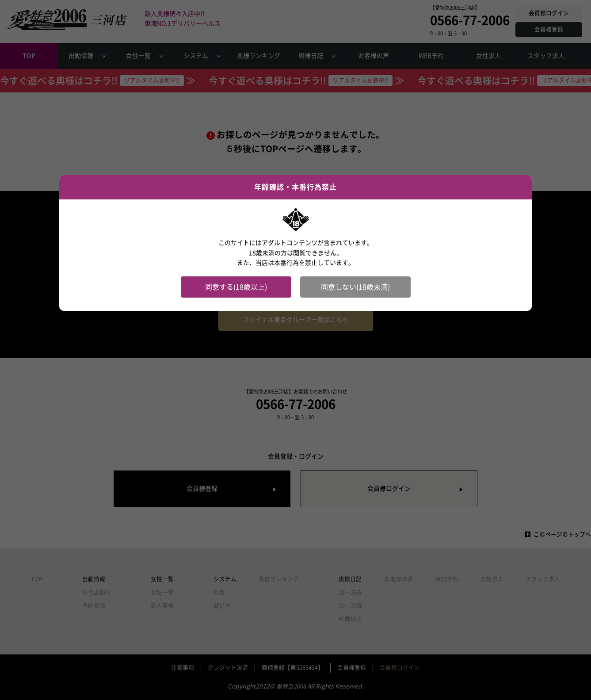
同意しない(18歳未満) (355, 287)
